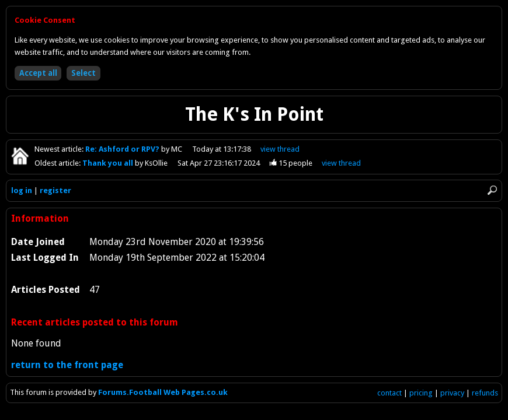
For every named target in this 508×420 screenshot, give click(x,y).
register (55, 190)
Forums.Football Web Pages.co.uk (163, 392)
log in (22, 190)
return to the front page (67, 365)
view (280, 149)
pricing (421, 393)
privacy (452, 393)
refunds (485, 393)
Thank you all (109, 163)
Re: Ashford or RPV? (123, 149)
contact (389, 393)
